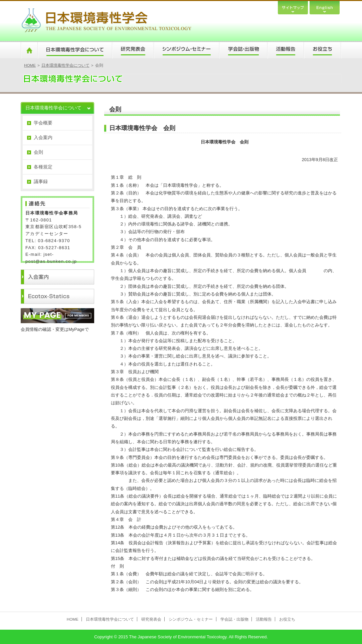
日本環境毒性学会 (106, 21)
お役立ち (322, 50)
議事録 (41, 181)
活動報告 (285, 50)
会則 (38, 152)
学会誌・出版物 (243, 50)
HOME (29, 50)
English (325, 7)
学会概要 (43, 123)
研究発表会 (133, 50)
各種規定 (43, 167)
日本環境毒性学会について (75, 50)
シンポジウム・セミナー (186, 50)
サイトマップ (293, 7)
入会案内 (43, 137)
